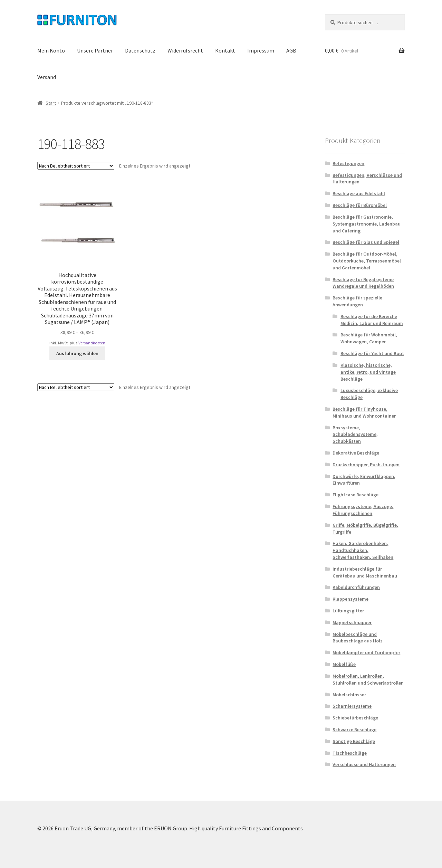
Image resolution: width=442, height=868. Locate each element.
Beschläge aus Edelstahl (359, 193)
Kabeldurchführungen (356, 587)
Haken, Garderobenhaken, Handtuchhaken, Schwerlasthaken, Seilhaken (363, 550)
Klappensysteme (350, 599)
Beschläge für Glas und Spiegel (366, 242)
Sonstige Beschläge (354, 741)
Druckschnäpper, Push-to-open (366, 465)
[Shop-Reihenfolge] (76, 166)
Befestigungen (348, 163)
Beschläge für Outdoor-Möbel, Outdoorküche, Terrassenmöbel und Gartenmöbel (367, 261)
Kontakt (225, 50)
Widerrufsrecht (185, 50)
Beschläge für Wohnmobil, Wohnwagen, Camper (369, 338)
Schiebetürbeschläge (355, 718)
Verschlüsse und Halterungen (364, 764)
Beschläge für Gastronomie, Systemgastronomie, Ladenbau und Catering (367, 224)
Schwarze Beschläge (354, 729)
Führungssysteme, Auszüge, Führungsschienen (363, 510)
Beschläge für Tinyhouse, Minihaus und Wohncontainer (364, 412)
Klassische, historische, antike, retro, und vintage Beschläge (368, 372)
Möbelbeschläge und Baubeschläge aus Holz (358, 638)
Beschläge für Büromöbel (360, 205)
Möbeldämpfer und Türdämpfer (366, 652)
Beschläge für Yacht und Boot (372, 353)
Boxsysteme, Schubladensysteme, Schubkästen (355, 435)
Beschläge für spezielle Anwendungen (357, 301)
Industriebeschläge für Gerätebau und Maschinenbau (365, 572)
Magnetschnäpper (352, 622)
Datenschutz (140, 50)
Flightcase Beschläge (355, 495)
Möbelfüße (344, 664)
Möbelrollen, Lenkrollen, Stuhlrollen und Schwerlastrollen (368, 679)
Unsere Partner (95, 50)
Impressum (261, 50)
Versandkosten (92, 343)
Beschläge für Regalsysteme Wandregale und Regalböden (363, 283)
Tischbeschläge (350, 753)
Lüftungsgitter (348, 611)
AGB (291, 50)
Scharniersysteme (352, 706)
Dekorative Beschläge (356, 453)
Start (51, 103)
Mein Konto (51, 50)
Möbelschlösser (349, 695)
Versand (47, 77)
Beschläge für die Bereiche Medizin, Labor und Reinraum (372, 320)
